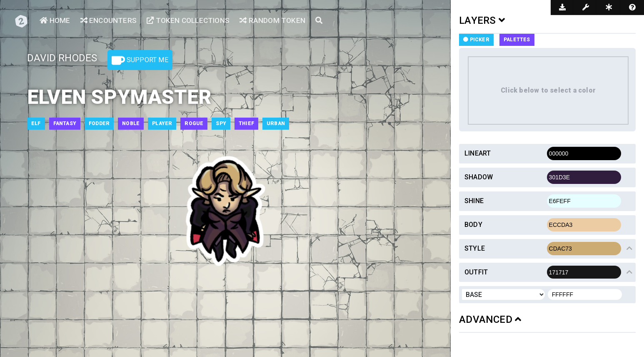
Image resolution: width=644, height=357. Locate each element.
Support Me (140, 60)
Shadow (479, 177)
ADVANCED (490, 319)
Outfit (476, 272)
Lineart (478, 153)
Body (473, 225)
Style (475, 248)
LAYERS (482, 20)
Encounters (110, 21)
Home (55, 21)
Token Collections (192, 21)
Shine (474, 201)
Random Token (279, 21)
